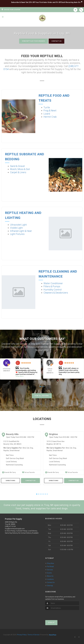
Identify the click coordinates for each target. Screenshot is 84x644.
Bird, (24, 448)
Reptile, (6, 451)
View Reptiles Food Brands (33, 41)
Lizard (47, 114)
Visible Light (16, 228)
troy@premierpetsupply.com (15, 529)
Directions (10, 481)
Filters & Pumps (52, 286)
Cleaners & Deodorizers (56, 293)
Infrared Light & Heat (21, 231)
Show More (20, 376)
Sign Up (51, 623)
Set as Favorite (28, 472)
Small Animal (15, 451)
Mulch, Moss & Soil (20, 169)
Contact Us (56, 41)
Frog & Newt (50, 111)
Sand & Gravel (17, 166)
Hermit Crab (50, 117)
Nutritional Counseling (14, 465)
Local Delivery (11, 462)
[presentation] (57, 614)
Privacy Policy (22, 635)
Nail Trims (10, 455)
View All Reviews (42, 396)
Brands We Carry (9, 472)
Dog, (31, 448)
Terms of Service (33, 635)
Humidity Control (53, 290)
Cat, (28, 448)
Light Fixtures (17, 234)
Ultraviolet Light (18, 225)
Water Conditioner (53, 283)
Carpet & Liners (18, 172)
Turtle (47, 107)
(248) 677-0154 (10, 526)
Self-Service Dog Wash (15, 458)
